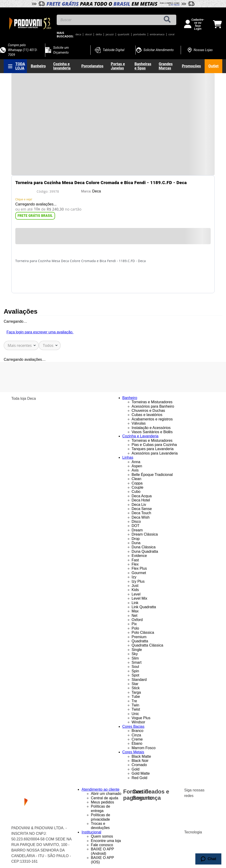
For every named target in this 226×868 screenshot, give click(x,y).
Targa (136, 692)
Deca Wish (141, 517)
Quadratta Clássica (147, 645)
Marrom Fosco (144, 748)
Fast (135, 560)
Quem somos (102, 836)
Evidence (139, 556)
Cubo (136, 492)
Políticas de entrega (100, 808)
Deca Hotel (141, 500)
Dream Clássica (145, 534)
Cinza (136, 735)
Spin (135, 671)
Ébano (137, 743)
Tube (136, 697)
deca (78, 34)
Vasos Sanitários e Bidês (152, 432)
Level (136, 594)
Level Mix (140, 598)
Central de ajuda (104, 798)
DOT (136, 526)
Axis (135, 470)
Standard (139, 680)
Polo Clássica (143, 632)
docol (88, 34)
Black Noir (140, 761)
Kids (135, 590)
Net (135, 616)
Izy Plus (138, 581)
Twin (136, 705)
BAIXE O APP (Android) (102, 851)
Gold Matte (141, 773)
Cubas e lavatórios (147, 415)
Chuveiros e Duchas (148, 411)
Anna (136, 462)
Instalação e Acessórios (151, 428)
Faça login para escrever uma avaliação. (40, 332)
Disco (136, 522)
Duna (136, 543)
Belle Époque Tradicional (152, 475)
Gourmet (139, 573)
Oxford (137, 620)
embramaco (157, 34)
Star (135, 684)
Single (137, 650)
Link (135, 603)
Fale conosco (102, 845)
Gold (136, 769)
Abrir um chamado (106, 794)
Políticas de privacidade (100, 817)
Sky (135, 654)
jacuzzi (110, 34)
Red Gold (140, 778)
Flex (135, 564)
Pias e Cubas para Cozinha (154, 445)
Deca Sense (142, 509)
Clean (137, 479)
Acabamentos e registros (152, 419)
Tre (134, 701)
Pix (134, 624)
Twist (136, 709)
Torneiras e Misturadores (152, 402)
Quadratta (140, 641)
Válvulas (139, 423)
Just (135, 586)
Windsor (139, 722)
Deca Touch (141, 513)
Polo (135, 628)
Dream (137, 530)
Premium (139, 637)
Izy (134, 577)
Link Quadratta (144, 607)
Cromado (139, 765)
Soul (135, 667)
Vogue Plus (141, 718)
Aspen (137, 466)
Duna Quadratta (145, 551)
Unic (135, 714)
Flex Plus (139, 568)
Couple (138, 487)
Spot (136, 675)
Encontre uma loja (106, 841)
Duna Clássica (144, 547)
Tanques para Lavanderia (153, 449)
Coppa (137, 483)
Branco (138, 731)
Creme (137, 739)
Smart (137, 662)
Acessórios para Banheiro (153, 406)
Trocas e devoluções (100, 826)
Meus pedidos (102, 802)
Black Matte (141, 756)
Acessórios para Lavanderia (155, 453)
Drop (136, 539)
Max (135, 611)
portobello (140, 34)
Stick (136, 688)
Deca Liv (139, 505)
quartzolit (124, 34)
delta (99, 34)
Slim (135, 658)
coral (171, 34)
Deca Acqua (142, 496)
